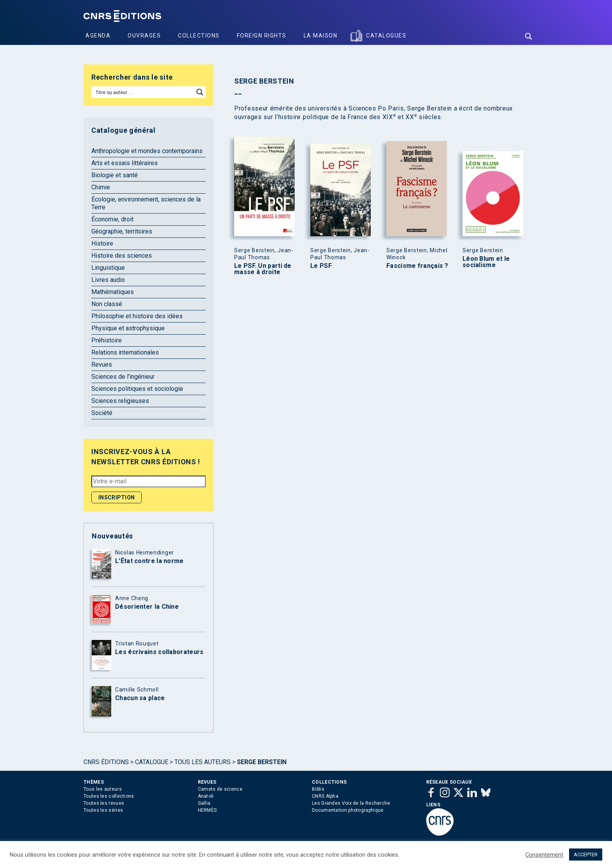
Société (102, 413)
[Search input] (143, 92)
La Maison (321, 36)
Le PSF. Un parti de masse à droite (263, 269)
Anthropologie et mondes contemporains (147, 151)
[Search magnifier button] (528, 36)
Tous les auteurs (203, 762)
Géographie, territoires (122, 231)
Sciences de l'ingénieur (123, 377)
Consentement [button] (544, 855)
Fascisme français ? (417, 266)
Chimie (101, 187)
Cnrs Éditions (106, 762)
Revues (102, 364)
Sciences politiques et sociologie (137, 389)
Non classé (107, 304)
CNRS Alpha (325, 796)
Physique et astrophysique (128, 328)
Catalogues (386, 36)
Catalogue (152, 762)
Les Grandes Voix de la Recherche (351, 803)
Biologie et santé (115, 175)
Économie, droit (112, 219)
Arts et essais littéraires (125, 163)
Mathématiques (113, 292)
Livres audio (108, 280)
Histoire (102, 243)
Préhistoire (107, 340)
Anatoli (206, 796)
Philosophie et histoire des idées (137, 316)
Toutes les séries (103, 810)
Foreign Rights (262, 36)
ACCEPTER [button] (586, 855)
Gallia (204, 803)
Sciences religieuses (120, 401)
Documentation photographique (348, 810)
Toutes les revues (104, 803)
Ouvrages (144, 36)
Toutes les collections (109, 796)
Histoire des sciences (122, 256)
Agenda (98, 36)
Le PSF (321, 266)
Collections (199, 36)
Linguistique (108, 268)
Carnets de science (220, 789)
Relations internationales (125, 352)
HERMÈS (207, 810)
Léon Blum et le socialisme (486, 262)
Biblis (318, 789)
